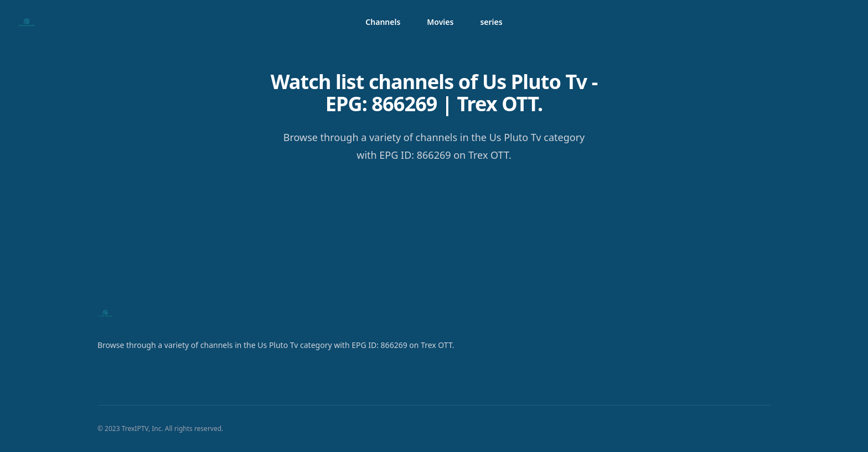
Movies (440, 22)
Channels (383, 22)
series (491, 22)
